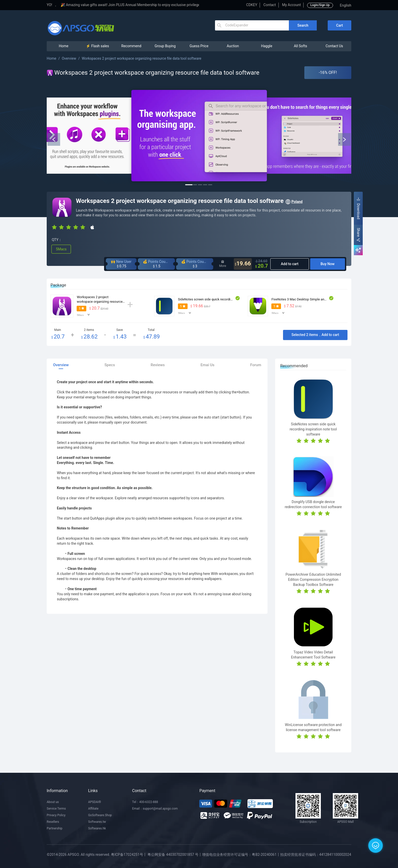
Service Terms (56, 809)
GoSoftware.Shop (100, 815)
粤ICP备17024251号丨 (129, 855)
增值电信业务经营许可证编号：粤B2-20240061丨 (241, 855)
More (223, 264)
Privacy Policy (56, 815)
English (346, 5)
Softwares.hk (97, 828)
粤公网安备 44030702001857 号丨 (175, 855)
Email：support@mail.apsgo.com (155, 809)
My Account (291, 5)
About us (53, 802)
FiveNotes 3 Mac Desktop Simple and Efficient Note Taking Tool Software (325, 299)
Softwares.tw (97, 822)
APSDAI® (95, 802)
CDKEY (252, 5)
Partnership (55, 828)
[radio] (54, 227)
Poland (294, 202)
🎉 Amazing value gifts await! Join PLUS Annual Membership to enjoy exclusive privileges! (149, 5)
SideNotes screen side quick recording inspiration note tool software (228, 299)
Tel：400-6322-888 (145, 802)
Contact (270, 5)
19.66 (243, 264)
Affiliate (93, 809)
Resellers (53, 822)
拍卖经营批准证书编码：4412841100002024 (316, 855)
